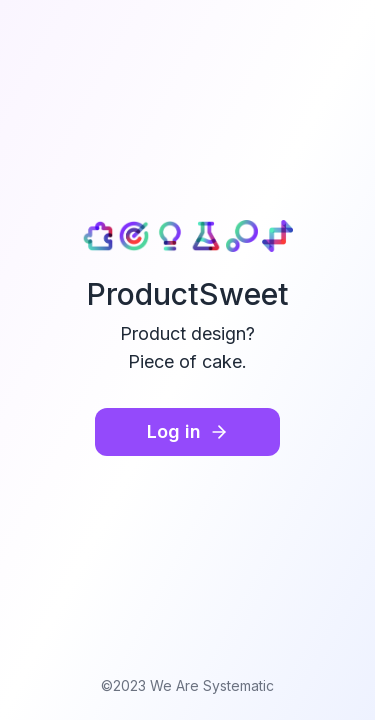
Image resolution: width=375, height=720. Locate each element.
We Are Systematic (212, 685)
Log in (188, 431)
